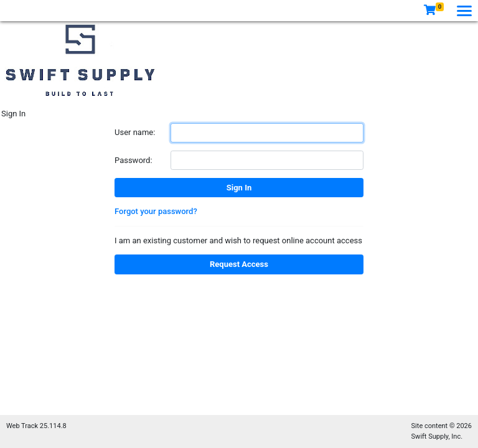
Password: (134, 160)
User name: (135, 132)
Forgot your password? (156, 211)
